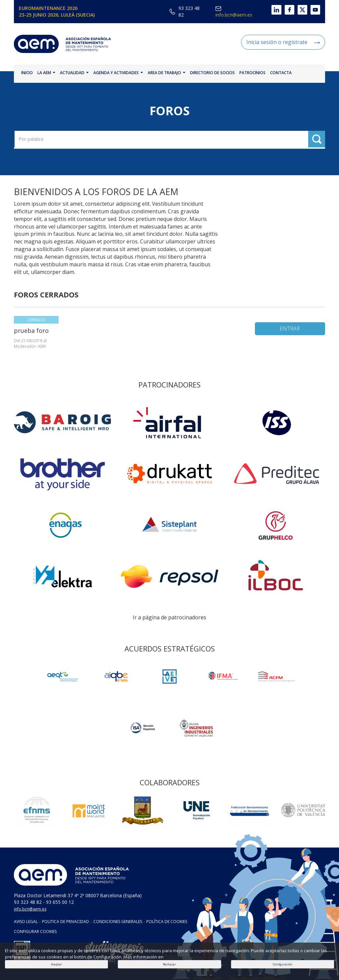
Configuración (283, 964)
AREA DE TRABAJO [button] (167, 73)
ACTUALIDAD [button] (74, 73)
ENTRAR (290, 329)
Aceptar (56, 964)
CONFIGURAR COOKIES (35, 931)
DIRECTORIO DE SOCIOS (212, 73)
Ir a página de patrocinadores (169, 617)
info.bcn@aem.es (234, 12)
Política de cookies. (184, 957)
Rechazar (169, 964)
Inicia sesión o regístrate (283, 42)
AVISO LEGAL (26, 922)
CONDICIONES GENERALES (118, 922)
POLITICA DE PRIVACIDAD (66, 922)
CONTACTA (281, 73)
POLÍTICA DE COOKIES (167, 922)
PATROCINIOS (252, 73)
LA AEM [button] (46, 73)
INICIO (27, 73)
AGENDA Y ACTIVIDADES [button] (118, 73)
